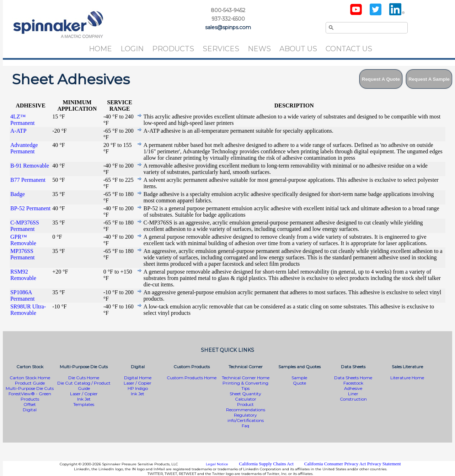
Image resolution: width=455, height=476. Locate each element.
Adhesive (353, 388)
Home (100, 49)
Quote (299, 383)
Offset (30, 404)
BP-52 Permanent (30, 208)
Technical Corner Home (246, 378)
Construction (353, 399)
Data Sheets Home (353, 378)
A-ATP (18, 131)
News (259, 49)
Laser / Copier (84, 394)
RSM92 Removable (23, 275)
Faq (245, 426)
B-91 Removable (30, 166)
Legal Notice (217, 464)
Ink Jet (84, 399)
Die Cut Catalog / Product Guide (84, 386)
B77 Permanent (28, 180)
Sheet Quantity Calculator (245, 396)
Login (132, 49)
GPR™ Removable (23, 240)
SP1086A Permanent (22, 295)
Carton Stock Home (30, 378)
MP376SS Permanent (22, 254)
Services (221, 49)
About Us (298, 49)
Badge (18, 194)
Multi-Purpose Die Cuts (30, 388)
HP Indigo (138, 388)
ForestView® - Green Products (30, 396)
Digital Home (138, 378)
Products (173, 49)
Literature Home (407, 378)
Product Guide (30, 383)
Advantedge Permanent (24, 148)
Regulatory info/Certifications (246, 418)
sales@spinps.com (228, 27)
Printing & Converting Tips (245, 386)
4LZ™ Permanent (22, 120)
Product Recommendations (246, 407)
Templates (84, 404)
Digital (30, 410)
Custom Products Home (192, 378)
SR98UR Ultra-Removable (28, 310)
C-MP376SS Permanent (25, 226)
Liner (353, 394)
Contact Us (349, 49)
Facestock (353, 383)
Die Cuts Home (84, 378)
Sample (299, 378)
